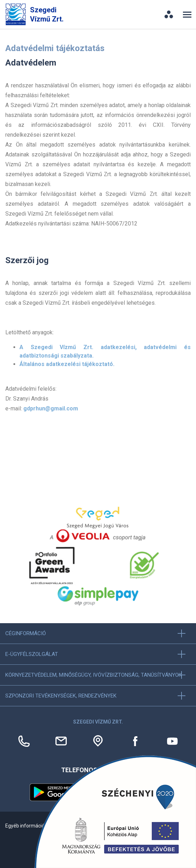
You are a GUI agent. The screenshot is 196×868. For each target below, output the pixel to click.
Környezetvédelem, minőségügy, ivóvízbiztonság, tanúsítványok (94, 675)
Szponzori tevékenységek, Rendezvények (61, 696)
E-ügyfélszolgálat (32, 654)
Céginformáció (26, 633)
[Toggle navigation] (187, 15)
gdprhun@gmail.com (51, 408)
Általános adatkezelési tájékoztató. (67, 364)
